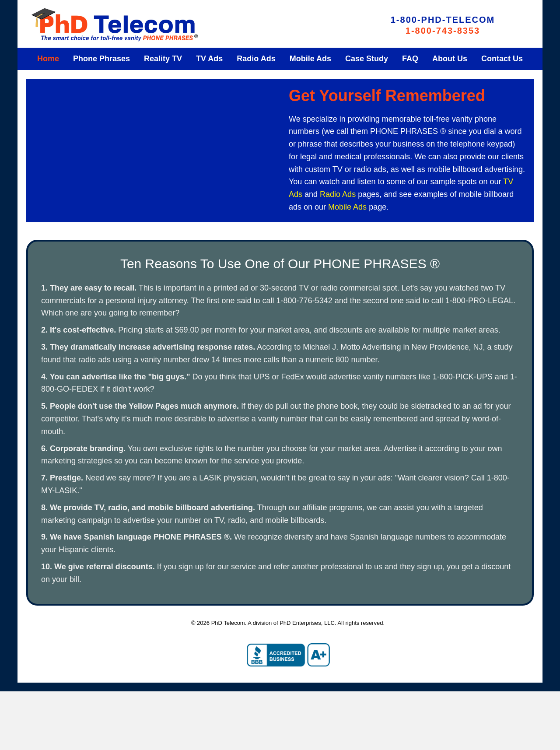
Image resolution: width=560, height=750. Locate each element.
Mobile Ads (347, 207)
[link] (48, 59)
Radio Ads (338, 194)
